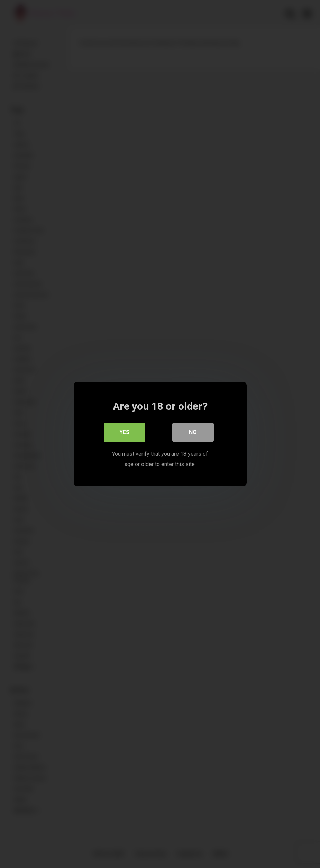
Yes (124, 432)
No (193, 432)
